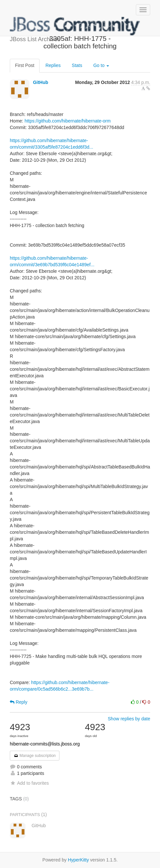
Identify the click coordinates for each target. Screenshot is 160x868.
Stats (77, 65)
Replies (53, 65)
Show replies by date (129, 719)
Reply (19, 702)
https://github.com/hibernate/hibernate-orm (68, 121)
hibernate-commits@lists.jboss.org (45, 744)
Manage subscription (35, 756)
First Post (25, 65)
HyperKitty (79, 860)
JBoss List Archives (75, 26)
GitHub (41, 82)
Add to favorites (29, 783)
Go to (101, 65)
